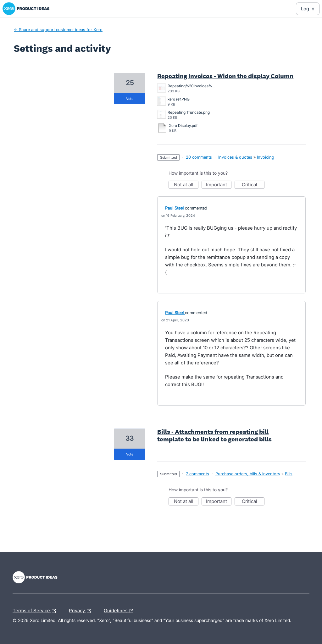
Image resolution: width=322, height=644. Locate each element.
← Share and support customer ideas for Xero (58, 30)
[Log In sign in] (308, 9)
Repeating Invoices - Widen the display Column (225, 76)
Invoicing (266, 157)
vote (130, 99)
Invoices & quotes (235, 157)
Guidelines (120, 611)
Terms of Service (36, 611)
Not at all (186, 185)
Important (219, 185)
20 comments (199, 157)
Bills (289, 474)
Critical (253, 185)
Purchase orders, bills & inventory (248, 474)
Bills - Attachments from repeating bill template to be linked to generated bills (214, 435)
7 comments (197, 474)
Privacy (81, 611)
